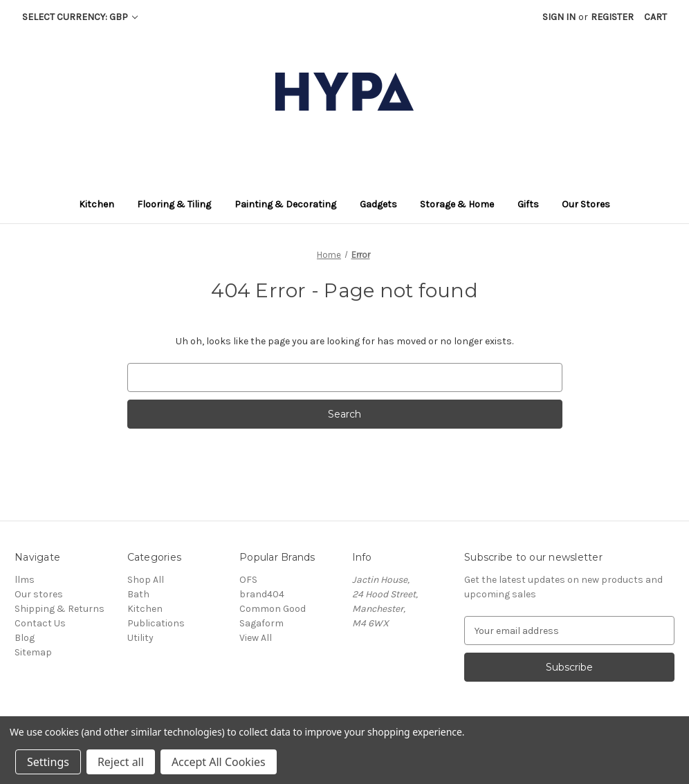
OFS (248, 580)
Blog (25, 638)
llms (25, 580)
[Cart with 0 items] (655, 17)
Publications (156, 623)
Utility (140, 638)
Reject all (121, 762)
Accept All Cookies (219, 762)
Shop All (146, 580)
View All (256, 638)
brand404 (262, 594)
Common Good (273, 609)
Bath (138, 594)
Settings (48, 762)
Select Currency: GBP (80, 17)
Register (612, 17)
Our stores (39, 594)
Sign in (559, 17)
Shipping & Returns (59, 609)
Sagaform (261, 623)
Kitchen (145, 609)
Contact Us (40, 623)
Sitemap (33, 652)
